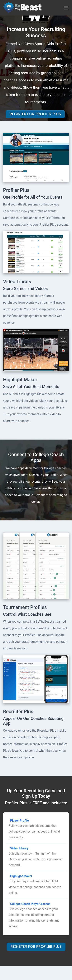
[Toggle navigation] (66, 8)
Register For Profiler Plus (35, 114)
